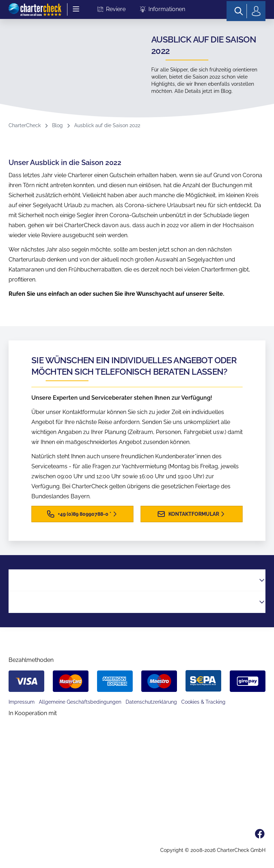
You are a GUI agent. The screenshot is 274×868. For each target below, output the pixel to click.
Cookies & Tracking (203, 702)
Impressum (22, 702)
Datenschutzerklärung (151, 702)
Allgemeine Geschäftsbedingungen (80, 702)
